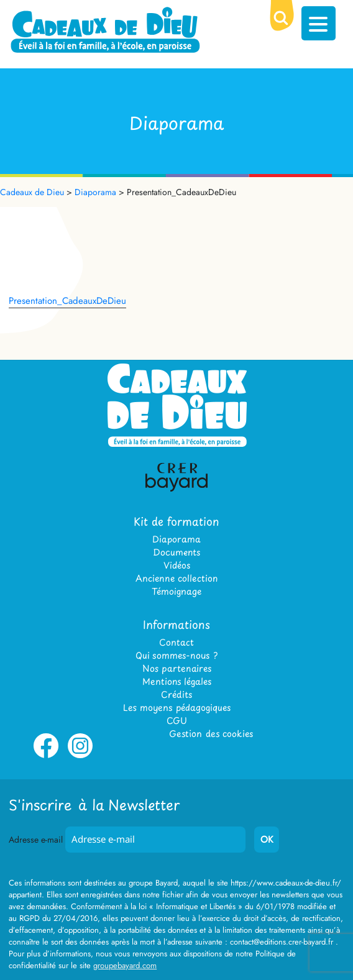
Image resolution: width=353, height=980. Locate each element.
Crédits (176, 694)
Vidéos (177, 565)
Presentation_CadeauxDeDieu (67, 301)
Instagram (80, 756)
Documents (176, 552)
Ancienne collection (176, 578)
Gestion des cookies (211, 734)
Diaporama (176, 539)
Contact (176, 642)
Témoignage (176, 591)
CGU (177, 721)
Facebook (46, 756)
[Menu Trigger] (319, 23)
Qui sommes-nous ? (176, 655)
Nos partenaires (177, 668)
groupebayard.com (125, 965)
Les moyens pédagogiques (177, 708)
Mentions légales (177, 681)
